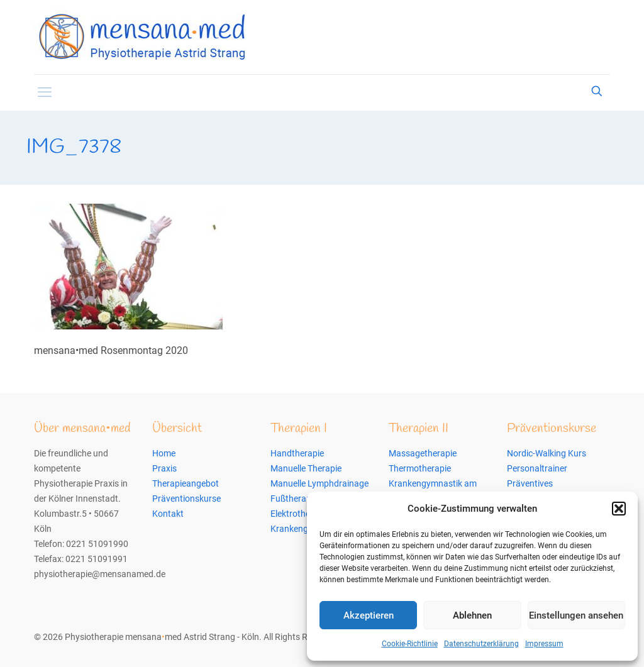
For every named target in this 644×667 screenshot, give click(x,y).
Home (164, 453)
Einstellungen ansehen (576, 615)
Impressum (544, 644)
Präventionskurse (186, 499)
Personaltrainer (537, 468)
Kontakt (168, 514)
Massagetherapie (423, 453)
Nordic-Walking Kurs (547, 453)
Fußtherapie (294, 499)
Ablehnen (472, 615)
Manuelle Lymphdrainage (319, 483)
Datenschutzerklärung (481, 644)
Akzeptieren (369, 615)
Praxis (164, 468)
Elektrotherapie (300, 514)
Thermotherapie (420, 468)
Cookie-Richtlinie (410, 644)
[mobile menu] (45, 92)
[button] (619, 509)
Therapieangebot (186, 483)
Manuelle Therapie (306, 468)
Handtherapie (297, 453)
